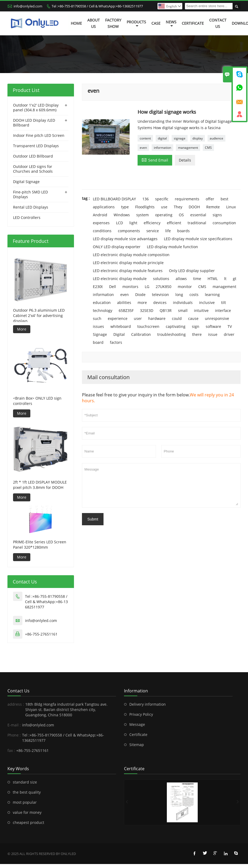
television (160, 295)
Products (136, 24)
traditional (197, 223)
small (183, 310)
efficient (174, 223)
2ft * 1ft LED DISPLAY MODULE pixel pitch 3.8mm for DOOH (40, 485)
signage (180, 138)
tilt (224, 302)
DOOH (194, 207)
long (179, 295)
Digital (119, 334)
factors (116, 342)
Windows (122, 215)
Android (100, 215)
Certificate (193, 23)
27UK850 (164, 287)
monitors (130, 287)
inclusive (207, 302)
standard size (25, 782)
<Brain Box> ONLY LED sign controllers (37, 401)
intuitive (201, 310)
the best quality (27, 792)
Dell (113, 287)
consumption (224, 223)
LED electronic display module (120, 279)
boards (183, 231)
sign (196, 326)
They (178, 207)
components (129, 231)
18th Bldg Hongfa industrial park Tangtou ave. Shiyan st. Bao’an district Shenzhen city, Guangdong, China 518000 (66, 710)
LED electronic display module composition (131, 255)
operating (164, 215)
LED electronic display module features (128, 271)
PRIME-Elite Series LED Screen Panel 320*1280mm (40, 545)
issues (98, 326)
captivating (176, 326)
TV (230, 326)
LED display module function (172, 247)
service (153, 231)
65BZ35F (126, 310)
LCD (119, 223)
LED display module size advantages (125, 239)
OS (181, 215)
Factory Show (113, 23)
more (142, 302)
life (168, 231)
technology (103, 310)
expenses (101, 223)
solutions (161, 279)
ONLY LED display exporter (117, 247)
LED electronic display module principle (128, 263)
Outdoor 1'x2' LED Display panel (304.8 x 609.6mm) (36, 107)
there (197, 334)
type (125, 207)
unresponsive (217, 318)
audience (216, 138)
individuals (183, 302)
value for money (27, 812)
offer (210, 199)
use (164, 207)
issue (213, 334)
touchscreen (148, 326)
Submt (93, 519)
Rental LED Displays (31, 207)
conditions (102, 231)
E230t (98, 287)
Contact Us (218, 23)
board (98, 342)
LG (147, 287)
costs (194, 295)
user (138, 318)
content (145, 138)
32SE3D (147, 310)
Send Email (155, 160)
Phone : (14, 735)
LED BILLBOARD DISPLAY (114, 199)
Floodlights (145, 207)
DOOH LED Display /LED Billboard (34, 123)
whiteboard (121, 326)
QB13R (166, 310)
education (102, 302)
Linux (231, 207)
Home (76, 23)
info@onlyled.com (28, 6)
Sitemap (137, 745)
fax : (11, 750)
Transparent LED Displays (36, 146)
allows (181, 279)
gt (235, 279)
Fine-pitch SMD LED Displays (30, 194)
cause (193, 318)
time (197, 279)
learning (212, 295)
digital (162, 138)
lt (225, 279)
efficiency (152, 223)
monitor (185, 287)
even (143, 148)
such (97, 318)
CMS (208, 148)
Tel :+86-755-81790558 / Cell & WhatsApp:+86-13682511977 (97, 6)
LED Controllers (27, 217)
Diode (140, 295)
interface (223, 310)
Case (156, 23)
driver (229, 334)
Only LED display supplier (192, 271)
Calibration (141, 334)
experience (118, 318)
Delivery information (148, 704)
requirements (187, 199)
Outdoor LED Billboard (33, 156)
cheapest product (28, 822)
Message (161, 485)
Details (185, 160)
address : (16, 704)
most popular (25, 802)
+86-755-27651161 (41, 634)
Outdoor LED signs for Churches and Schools (33, 169)
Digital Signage (26, 182)
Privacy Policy (141, 714)
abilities (124, 302)
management (188, 148)
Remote (213, 207)
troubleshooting (171, 334)
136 (146, 199)
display (198, 138)
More (22, 329)
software (213, 326)
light (133, 223)
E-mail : (14, 725)
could (177, 318)
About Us (94, 23)
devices (160, 302)
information (162, 148)
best (224, 199)
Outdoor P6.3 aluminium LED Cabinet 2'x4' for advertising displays (39, 316)
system (142, 215)
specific (162, 199)
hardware (157, 318)
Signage (100, 334)
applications (104, 207)
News (171, 24)
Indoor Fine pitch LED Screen (39, 135)
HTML (213, 279)
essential (198, 215)
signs (217, 215)
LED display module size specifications (198, 239)
